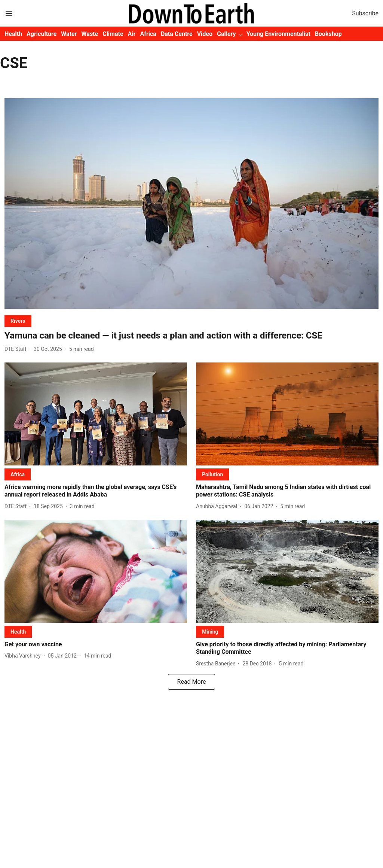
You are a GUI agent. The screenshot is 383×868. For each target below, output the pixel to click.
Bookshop (328, 34)
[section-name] (18, 321)
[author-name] (17, 349)
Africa (148, 34)
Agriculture (42, 34)
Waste (90, 34)
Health (13, 34)
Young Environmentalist (278, 34)
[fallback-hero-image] (191, 204)
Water (69, 34)
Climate (113, 34)
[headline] (191, 336)
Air (132, 34)
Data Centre (177, 34)
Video (205, 34)
